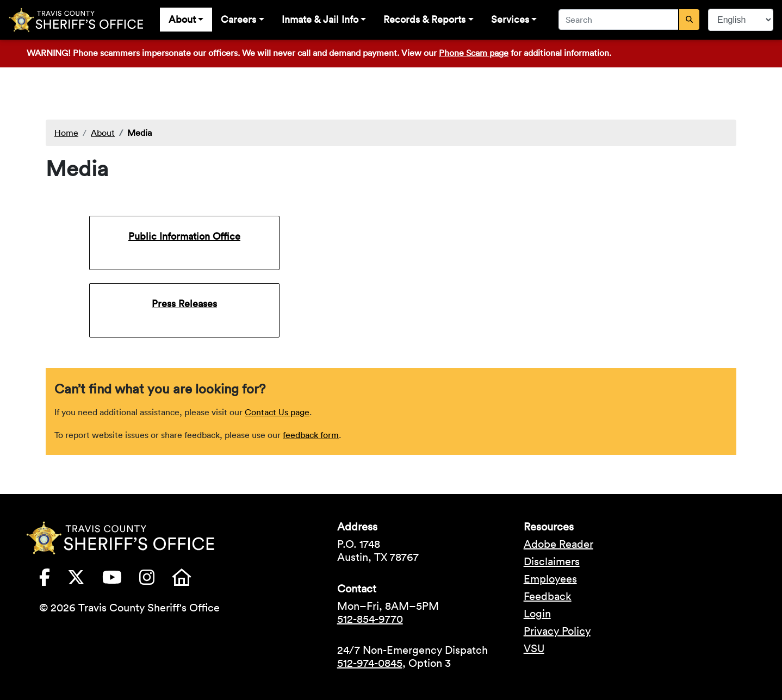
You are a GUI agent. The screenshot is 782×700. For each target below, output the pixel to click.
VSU (534, 648)
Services (510, 19)
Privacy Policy (557, 631)
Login (537, 614)
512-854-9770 (370, 619)
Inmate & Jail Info (320, 19)
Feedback (548, 596)
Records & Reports (424, 19)
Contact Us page (277, 412)
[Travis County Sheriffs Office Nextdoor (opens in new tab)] (190, 580)
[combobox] (619, 20)
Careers (238, 19)
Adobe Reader (558, 544)
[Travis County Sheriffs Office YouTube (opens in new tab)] (121, 580)
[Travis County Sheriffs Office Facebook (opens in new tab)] (53, 580)
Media (139, 133)
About (182, 19)
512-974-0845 (370, 663)
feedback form (311, 435)
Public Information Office (184, 236)
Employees (550, 579)
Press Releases (184, 304)
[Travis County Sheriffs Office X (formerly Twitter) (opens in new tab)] (85, 580)
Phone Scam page (474, 53)
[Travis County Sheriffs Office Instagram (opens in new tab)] (156, 580)
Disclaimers (552, 561)
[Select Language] (741, 20)
